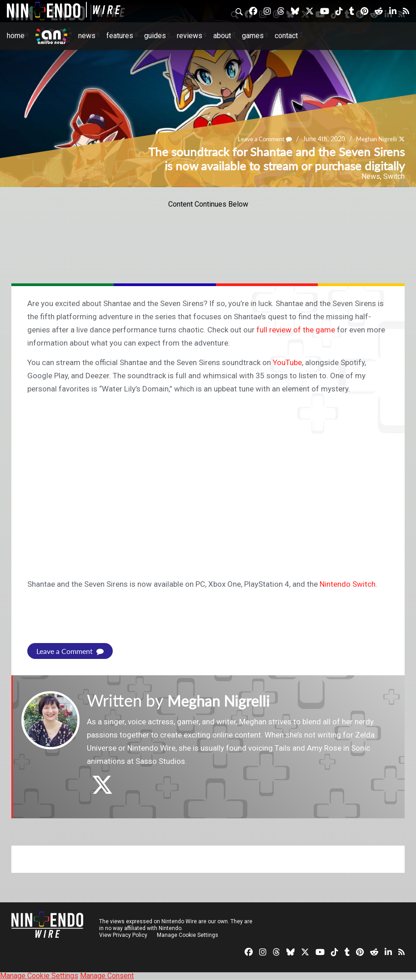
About (222, 36)
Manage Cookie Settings (188, 935)
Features (120, 36)
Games (253, 36)
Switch (394, 176)
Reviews (190, 36)
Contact (286, 36)
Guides (155, 36)
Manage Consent (107, 976)
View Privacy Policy (123, 935)
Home (16, 36)
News (87, 36)
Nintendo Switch (348, 584)
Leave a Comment (260, 139)
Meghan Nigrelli (375, 139)
